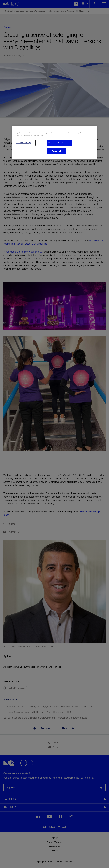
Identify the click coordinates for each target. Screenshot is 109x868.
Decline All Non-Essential (59, 143)
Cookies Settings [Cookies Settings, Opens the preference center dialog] (23, 143)
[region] (54, 142)
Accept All (56, 151)
